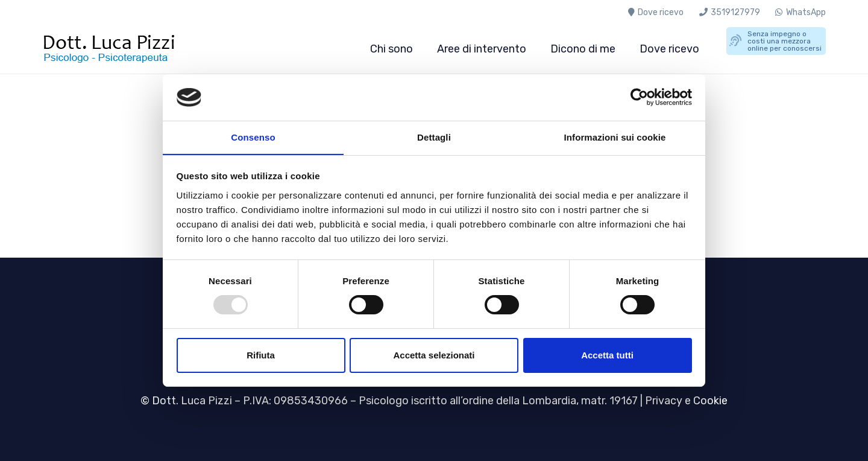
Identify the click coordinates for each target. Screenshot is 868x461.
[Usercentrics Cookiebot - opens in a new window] (639, 97)
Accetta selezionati (434, 355)
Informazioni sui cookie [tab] (615, 137)
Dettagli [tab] (434, 137)
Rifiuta (261, 355)
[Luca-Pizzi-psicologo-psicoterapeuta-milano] (117, 49)
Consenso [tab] (253, 137)
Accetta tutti (607, 355)
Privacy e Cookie (686, 401)
